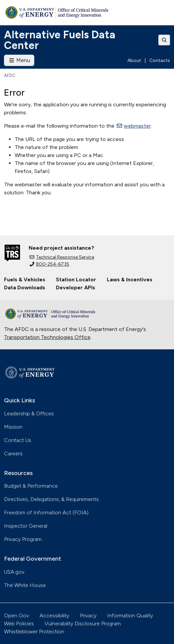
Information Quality (130, 615)
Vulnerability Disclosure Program (83, 623)
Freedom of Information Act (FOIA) (46, 512)
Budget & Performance (31, 486)
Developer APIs (76, 287)
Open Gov (16, 615)
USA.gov (14, 572)
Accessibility (54, 615)
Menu (19, 60)
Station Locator (76, 279)
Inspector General (26, 526)
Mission (13, 427)
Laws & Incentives (130, 279)
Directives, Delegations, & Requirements (51, 499)
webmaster (134, 126)
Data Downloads (25, 287)
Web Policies (19, 623)
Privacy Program (23, 539)
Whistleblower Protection (34, 631)
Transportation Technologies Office (47, 337)
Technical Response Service (62, 257)
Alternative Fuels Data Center (60, 40)
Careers (13, 453)
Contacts (160, 60)
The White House (25, 585)
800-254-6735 (49, 264)
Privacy (88, 615)
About (134, 60)
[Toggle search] (164, 40)
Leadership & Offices (29, 413)
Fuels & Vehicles (25, 279)
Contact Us (18, 440)
